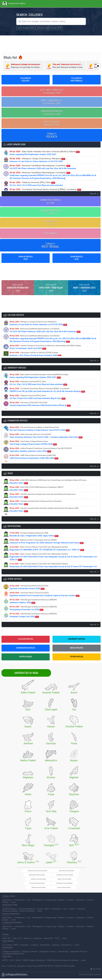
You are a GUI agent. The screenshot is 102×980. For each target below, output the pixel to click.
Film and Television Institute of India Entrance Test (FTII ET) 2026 (40, 434)
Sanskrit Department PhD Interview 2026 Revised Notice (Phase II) (40, 409)
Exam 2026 (57, 28)
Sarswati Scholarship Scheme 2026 (29, 592)
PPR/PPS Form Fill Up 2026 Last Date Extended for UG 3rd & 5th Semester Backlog (45, 191)
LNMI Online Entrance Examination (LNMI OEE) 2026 (34, 462)
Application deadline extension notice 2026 (41, 455)
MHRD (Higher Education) (34, 962)
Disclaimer (21, 968)
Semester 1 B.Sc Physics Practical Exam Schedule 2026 (36, 359)
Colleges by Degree (11, 953)
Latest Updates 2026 (26, 28)
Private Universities (33, 884)
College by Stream (29, 953)
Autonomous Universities (32, 876)
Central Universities (53, 876)
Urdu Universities (51, 889)
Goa (65, 910)
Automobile (45, 946)
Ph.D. (57, 940)
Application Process (79, 953)
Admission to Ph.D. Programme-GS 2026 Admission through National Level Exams (47, 546)
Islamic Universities (52, 880)
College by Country (48, 953)
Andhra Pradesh (9, 910)
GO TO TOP (95, 971)
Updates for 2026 (52, 123)
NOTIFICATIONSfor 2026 (50, 223)
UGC (12, 962)
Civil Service (66, 946)
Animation (24, 946)
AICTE (5, 962)
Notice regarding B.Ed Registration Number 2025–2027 (45, 153)
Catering (55, 946)
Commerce (80, 902)
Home (4, 968)
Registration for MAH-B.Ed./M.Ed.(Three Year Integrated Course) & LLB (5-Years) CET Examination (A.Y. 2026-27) (53, 562)
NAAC (18, 962)
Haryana (81, 910)
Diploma (27, 940)
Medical (61, 902)
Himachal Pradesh (10, 913)
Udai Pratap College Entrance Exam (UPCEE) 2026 (33, 448)
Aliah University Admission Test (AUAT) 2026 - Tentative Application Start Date (46, 441)
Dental (90, 902)
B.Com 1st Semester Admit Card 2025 (45, 352)
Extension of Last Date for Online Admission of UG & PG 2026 (37, 160)
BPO (16, 946)
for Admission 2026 (52, 91)
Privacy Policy (32, 968)
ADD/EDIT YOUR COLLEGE (65, 968)
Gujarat (72, 910)
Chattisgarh (56, 910)
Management (38, 902)
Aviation (70, 902)
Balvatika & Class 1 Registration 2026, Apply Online (34, 539)
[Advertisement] (51, 44)
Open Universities (70, 880)
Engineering (51, 902)
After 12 (17, 940)
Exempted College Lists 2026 (33, 620)
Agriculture (7, 902)
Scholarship (63, 953)
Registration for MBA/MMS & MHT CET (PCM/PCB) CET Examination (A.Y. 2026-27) (47, 553)
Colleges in (52, 135)
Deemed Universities (72, 876)
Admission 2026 (43, 28)
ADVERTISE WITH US (46, 968)
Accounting (7, 946)
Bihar (47, 910)
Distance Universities (33, 880)
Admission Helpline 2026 (33, 606)
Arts (29, 902)
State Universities (70, 884)
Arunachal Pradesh (26, 910)
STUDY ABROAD (50, 233)
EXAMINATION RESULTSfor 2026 (50, 212)
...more (13, 904)
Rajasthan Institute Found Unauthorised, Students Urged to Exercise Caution (45, 599)
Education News (48, 487)
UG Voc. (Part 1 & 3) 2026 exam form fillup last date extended (36, 184)
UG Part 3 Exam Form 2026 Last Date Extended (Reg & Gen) (38, 402)
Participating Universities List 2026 (33, 613)
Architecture (19, 902)
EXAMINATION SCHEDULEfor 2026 (50, 201)
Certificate (37, 940)
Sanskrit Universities (52, 884)
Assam (40, 910)
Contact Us (12, 968)
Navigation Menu (14, 4)
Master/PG (48, 940)
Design (5, 904)
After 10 (7, 940)
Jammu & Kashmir (27, 913)
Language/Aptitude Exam (13, 955)
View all (94, 194)
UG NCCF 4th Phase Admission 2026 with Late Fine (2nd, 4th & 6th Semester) (43, 167)
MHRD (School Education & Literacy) (63, 962)
